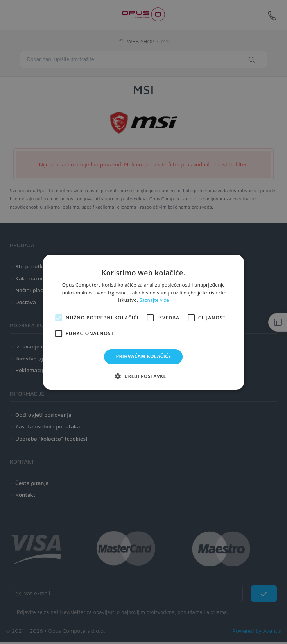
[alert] (143, 322)
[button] (143, 376)
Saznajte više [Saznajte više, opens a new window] (154, 300)
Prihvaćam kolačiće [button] (144, 356)
